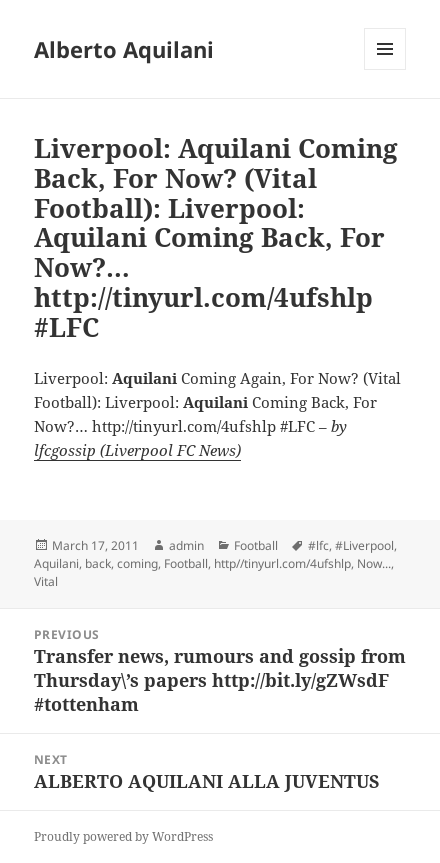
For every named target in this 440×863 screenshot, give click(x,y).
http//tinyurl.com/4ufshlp (282, 563)
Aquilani (56, 563)
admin (186, 545)
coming (137, 563)
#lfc (318, 545)
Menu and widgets (385, 69)
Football (256, 545)
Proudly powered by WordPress (123, 836)
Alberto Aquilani (124, 49)
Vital (46, 581)
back (98, 563)
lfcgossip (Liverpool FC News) (137, 450)
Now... (374, 563)
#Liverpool (364, 545)
